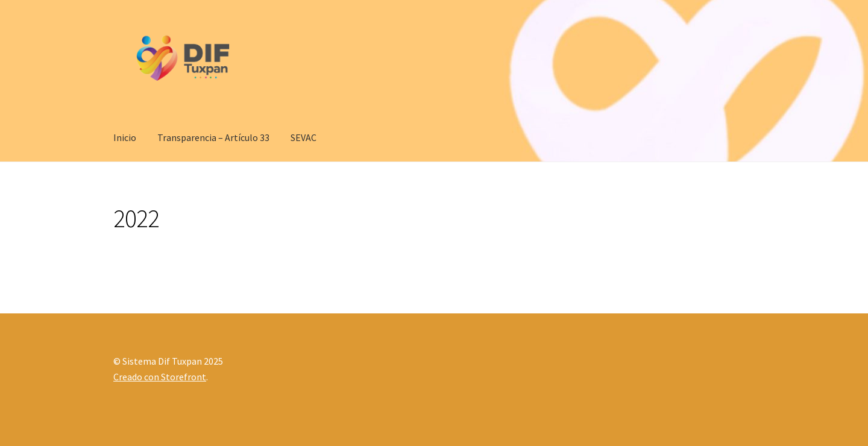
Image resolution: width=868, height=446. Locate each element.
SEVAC (303, 137)
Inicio (125, 137)
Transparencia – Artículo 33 (213, 137)
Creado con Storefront (160, 377)
